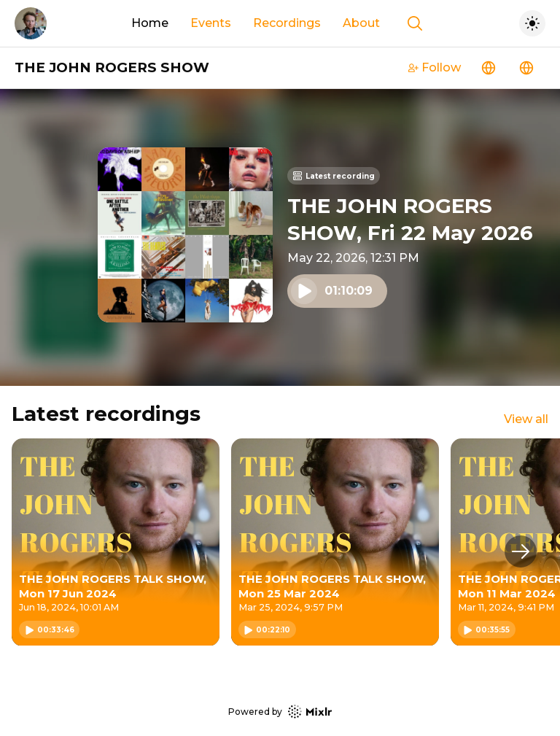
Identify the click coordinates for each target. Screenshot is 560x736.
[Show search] (415, 23)
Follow (435, 67)
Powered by (280, 712)
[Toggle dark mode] (532, 23)
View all (526, 419)
